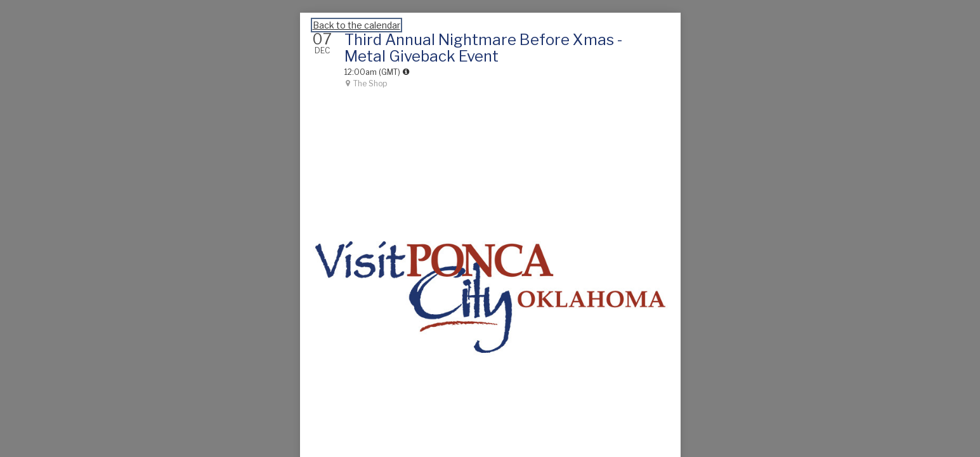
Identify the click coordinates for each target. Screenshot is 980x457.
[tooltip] (406, 72)
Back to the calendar (356, 25)
